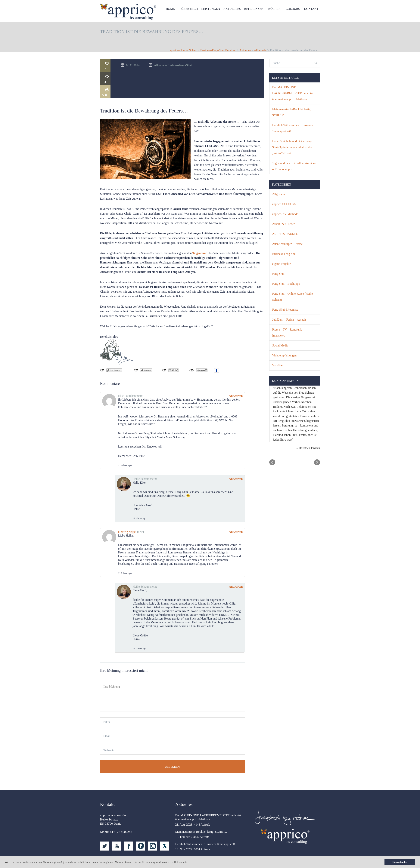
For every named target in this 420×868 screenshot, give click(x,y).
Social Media (280, 348)
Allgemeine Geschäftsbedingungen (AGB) (238, 855)
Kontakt (310, 12)
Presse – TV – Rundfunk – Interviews (288, 335)
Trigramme (200, 229)
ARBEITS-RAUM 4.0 (286, 236)
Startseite (172, 855)
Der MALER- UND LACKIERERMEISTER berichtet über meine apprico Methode (293, 95)
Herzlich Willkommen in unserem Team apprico (293, 130)
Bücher (273, 12)
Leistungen (208, 12)
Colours (292, 12)
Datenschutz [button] (180, 862)
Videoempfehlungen (285, 358)
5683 (133, 71)
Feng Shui (278, 276)
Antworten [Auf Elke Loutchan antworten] (236, 372)
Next (317, 465)
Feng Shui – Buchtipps (286, 286)
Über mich (187, 12)
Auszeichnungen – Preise (288, 246)
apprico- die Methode (285, 216)
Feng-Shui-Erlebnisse (285, 312)
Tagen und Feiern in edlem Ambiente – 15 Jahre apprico (295, 168)
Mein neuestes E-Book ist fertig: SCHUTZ (292, 114)
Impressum (309, 855)
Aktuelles (230, 12)
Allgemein (260, 52)
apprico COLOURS (284, 206)
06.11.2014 (157, 68)
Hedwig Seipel (127, 508)
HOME (167, 12)
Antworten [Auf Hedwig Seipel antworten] (236, 508)
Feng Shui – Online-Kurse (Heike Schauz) (293, 299)
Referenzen (252, 12)
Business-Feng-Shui (206, 68)
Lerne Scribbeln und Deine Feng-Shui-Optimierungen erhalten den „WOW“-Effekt (292, 149)
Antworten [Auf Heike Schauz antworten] (236, 455)
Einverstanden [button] (400, 862)
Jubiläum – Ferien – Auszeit (289, 322)
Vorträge (277, 368)
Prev (272, 465)
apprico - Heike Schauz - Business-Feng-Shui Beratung (203, 52)
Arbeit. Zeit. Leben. (284, 226)
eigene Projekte (282, 266)
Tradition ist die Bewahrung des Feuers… (144, 87)
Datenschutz (286, 855)
